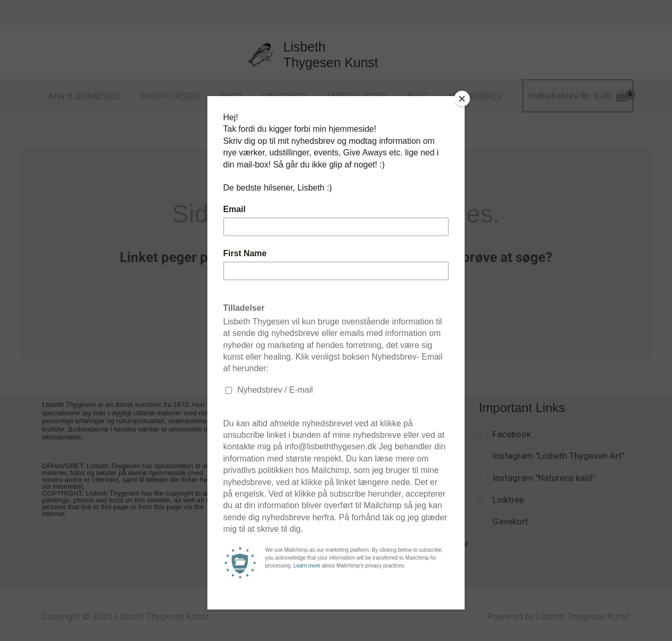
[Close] (462, 99)
